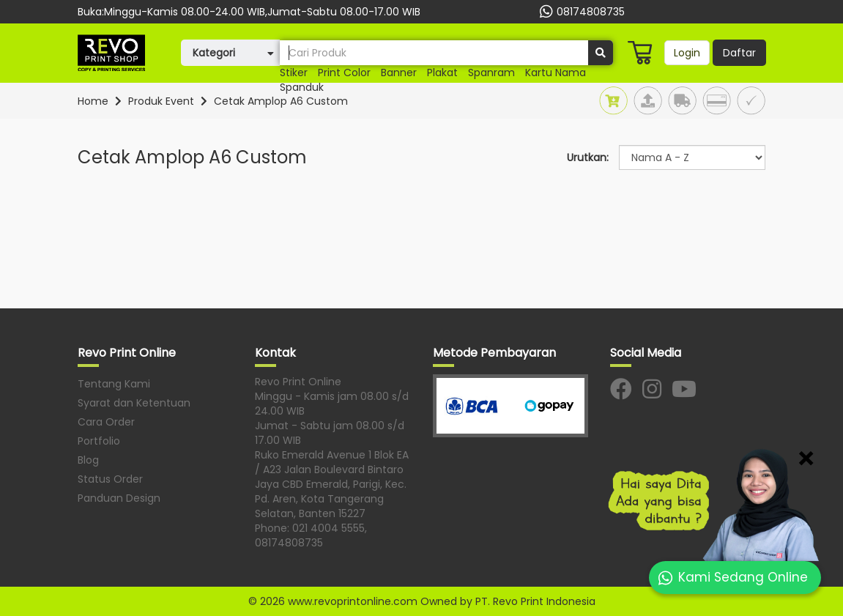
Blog (88, 460)
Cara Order (106, 422)
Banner (399, 73)
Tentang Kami (114, 384)
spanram (491, 73)
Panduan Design (119, 498)
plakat (442, 73)
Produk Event (161, 101)
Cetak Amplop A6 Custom (281, 101)
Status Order (110, 479)
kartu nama (556, 73)
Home (93, 101)
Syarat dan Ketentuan (134, 403)
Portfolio (99, 441)
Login (687, 53)
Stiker (294, 73)
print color (344, 73)
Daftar (739, 53)
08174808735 (580, 12)
